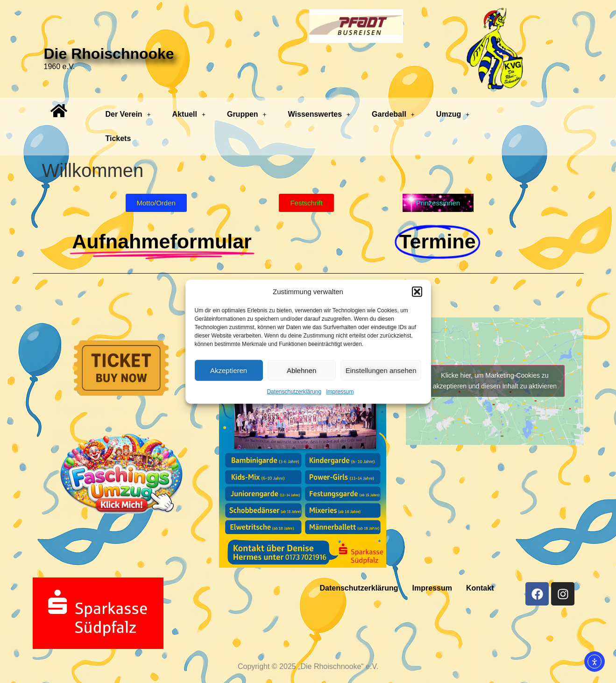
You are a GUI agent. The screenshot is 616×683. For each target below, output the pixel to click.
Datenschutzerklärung (294, 392)
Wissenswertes (319, 114)
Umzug (453, 114)
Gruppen (247, 114)
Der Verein (128, 114)
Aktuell (189, 114)
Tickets (118, 138)
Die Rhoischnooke (109, 54)
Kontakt (480, 588)
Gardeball (393, 114)
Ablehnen (301, 370)
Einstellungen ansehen (381, 370)
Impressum (340, 392)
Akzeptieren (229, 370)
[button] (417, 292)
